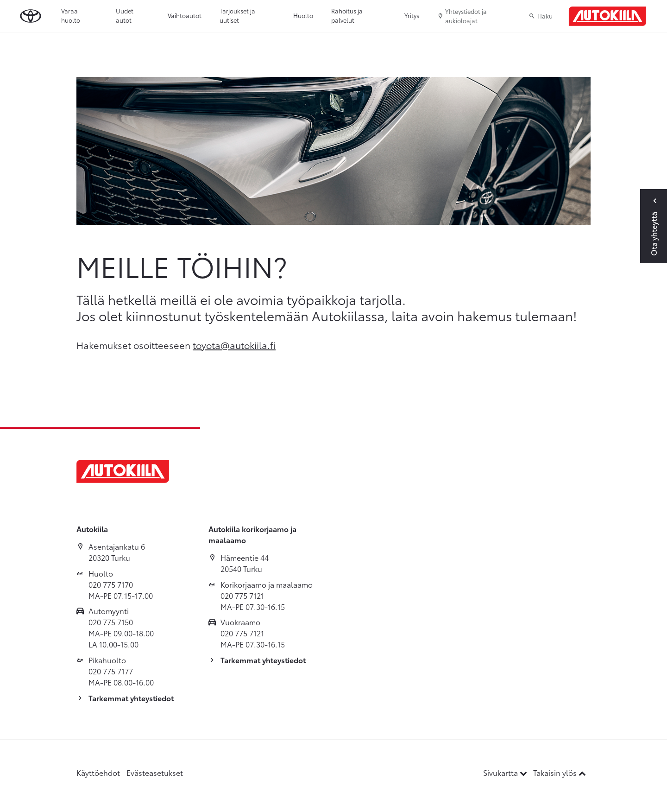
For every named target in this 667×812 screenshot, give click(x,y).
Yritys (412, 15)
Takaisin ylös (560, 772)
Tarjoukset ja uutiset (237, 15)
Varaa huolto (71, 15)
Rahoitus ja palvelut (347, 15)
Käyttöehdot (98, 772)
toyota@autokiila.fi (234, 345)
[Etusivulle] (607, 16)
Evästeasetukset (155, 772)
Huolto (303, 15)
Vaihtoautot (185, 15)
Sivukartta (506, 772)
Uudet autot (125, 15)
